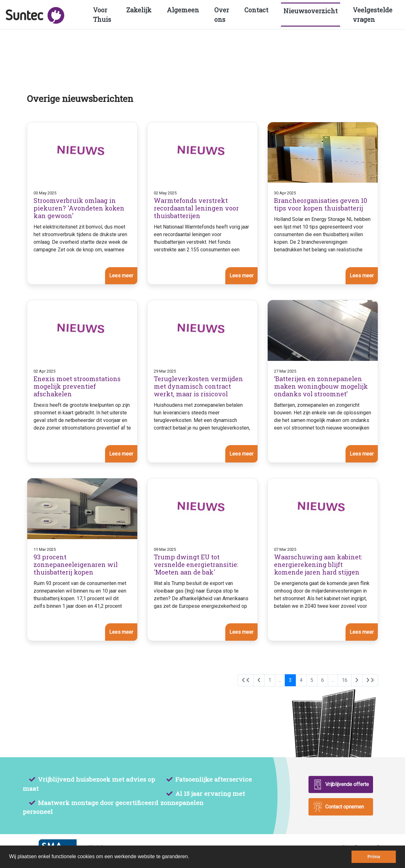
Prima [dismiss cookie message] (374, 857)
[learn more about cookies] (191, 857)
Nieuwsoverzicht (311, 11)
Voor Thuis (102, 15)
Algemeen (183, 10)
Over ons (222, 15)
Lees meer (121, 276)
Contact (256, 10)
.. (280, 680)
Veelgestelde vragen (373, 15)
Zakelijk (139, 10)
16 (345, 680)
